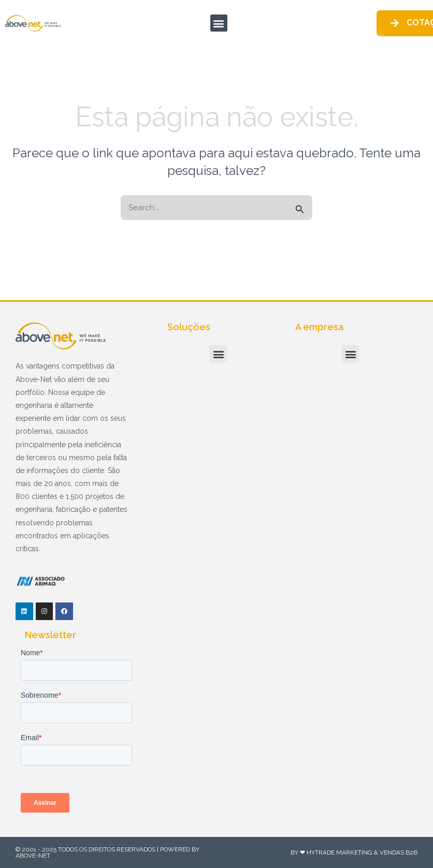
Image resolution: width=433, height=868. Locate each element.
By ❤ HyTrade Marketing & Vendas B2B (354, 852)
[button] (219, 24)
